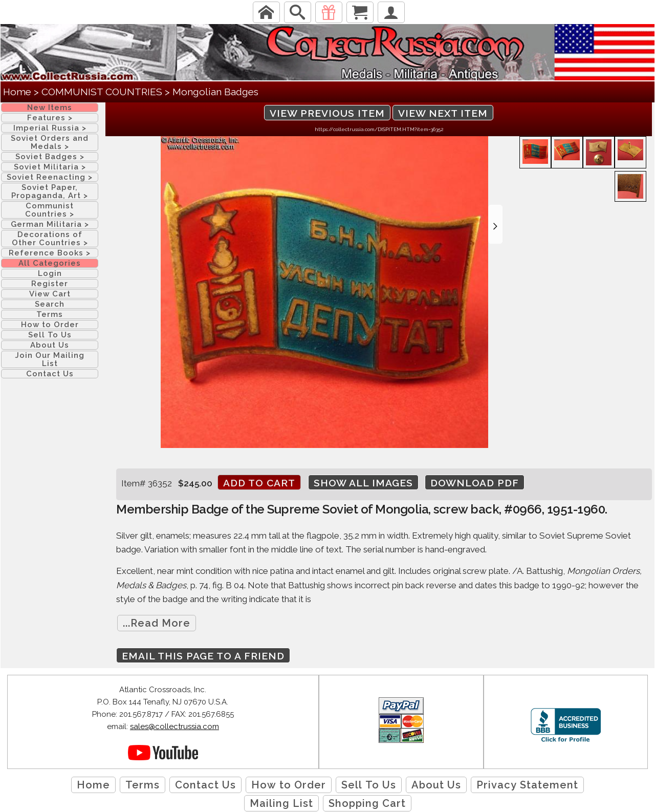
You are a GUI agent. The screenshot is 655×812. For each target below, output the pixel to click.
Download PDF (475, 483)
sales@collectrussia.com (174, 726)
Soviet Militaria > (50, 167)
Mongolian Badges (215, 92)
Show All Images (363, 483)
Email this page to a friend (203, 656)
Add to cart (259, 483)
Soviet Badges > (50, 157)
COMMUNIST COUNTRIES (102, 92)
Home (17, 92)
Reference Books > (50, 253)
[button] (495, 224)
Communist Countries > (50, 210)
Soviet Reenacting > (50, 177)
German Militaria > (50, 224)
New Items (50, 108)
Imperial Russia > (50, 128)
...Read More (157, 623)
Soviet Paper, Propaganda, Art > (50, 191)
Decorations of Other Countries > (50, 239)
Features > (50, 118)
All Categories (50, 263)
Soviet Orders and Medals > (50, 142)
